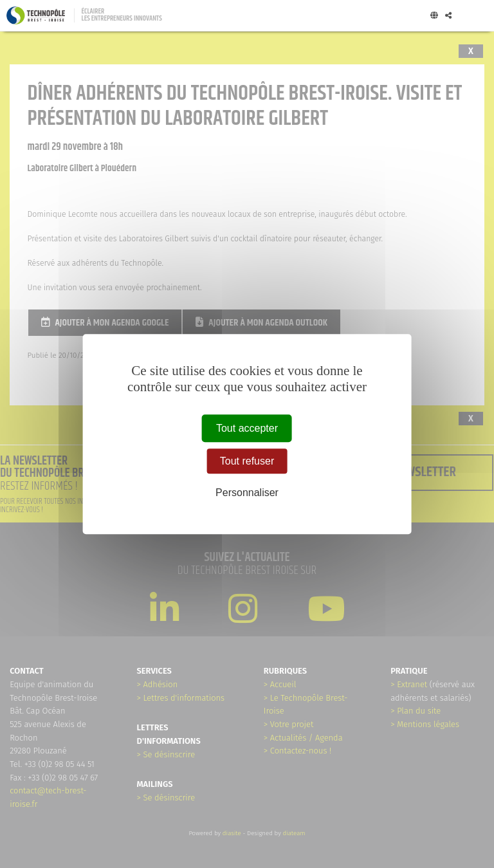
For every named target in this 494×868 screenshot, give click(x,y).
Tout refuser (247, 461)
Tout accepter (247, 428)
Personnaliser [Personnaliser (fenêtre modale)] (247, 493)
